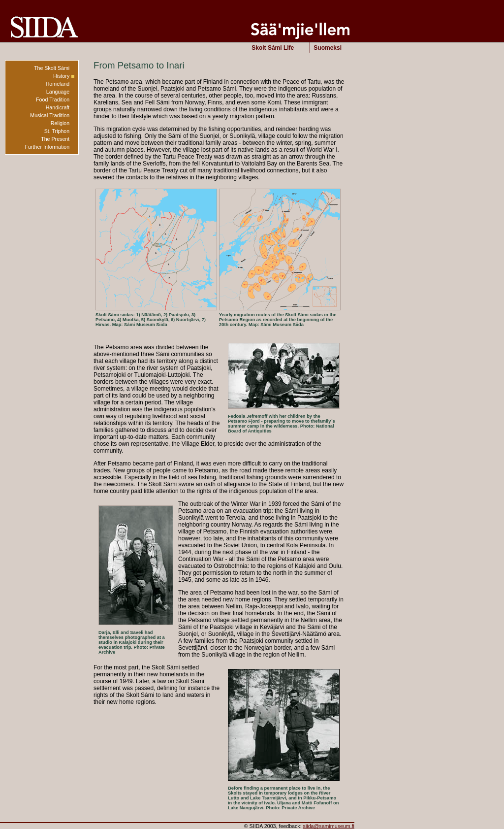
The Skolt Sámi (52, 68)
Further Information (47, 147)
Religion (60, 123)
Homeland (58, 84)
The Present (55, 139)
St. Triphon (57, 131)
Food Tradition (53, 99)
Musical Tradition (50, 115)
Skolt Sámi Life (273, 48)
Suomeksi (328, 48)
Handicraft (58, 107)
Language (58, 92)
